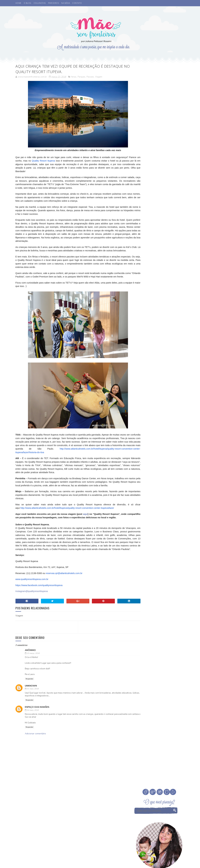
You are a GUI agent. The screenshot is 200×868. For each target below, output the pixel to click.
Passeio (90, 77)
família (153, 410)
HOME (18, 3)
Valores (157, 405)
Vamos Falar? (171, 405)
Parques (81, 77)
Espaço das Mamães (37, 729)
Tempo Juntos (142, 405)
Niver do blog (142, 394)
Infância (160, 383)
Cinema (159, 367)
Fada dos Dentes (168, 378)
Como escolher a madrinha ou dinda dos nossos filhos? (168, 238)
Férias (149, 383)
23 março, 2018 (33, 675)
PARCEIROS (54, 3)
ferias (74, 77)
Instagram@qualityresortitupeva (32, 613)
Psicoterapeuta (154, 399)
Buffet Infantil (143, 367)
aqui (86, 529)
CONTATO (77, 3)
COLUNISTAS (40, 3)
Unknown (31, 707)
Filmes (139, 383)
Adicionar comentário (35, 755)
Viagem (99, 77)
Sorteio (169, 399)
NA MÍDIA (66, 3)
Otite (156, 394)
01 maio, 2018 (33, 710)
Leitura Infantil (144, 389)
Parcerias (167, 394)
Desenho (140, 378)
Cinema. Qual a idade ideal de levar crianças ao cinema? (168, 195)
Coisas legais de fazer (147, 372)
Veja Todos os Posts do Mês (160, 348)
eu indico (140, 410)
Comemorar (168, 372)
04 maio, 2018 (33, 732)
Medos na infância (165, 389)
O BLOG (27, 3)
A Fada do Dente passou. (167, 206)
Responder (29, 700)
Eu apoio (152, 378)
